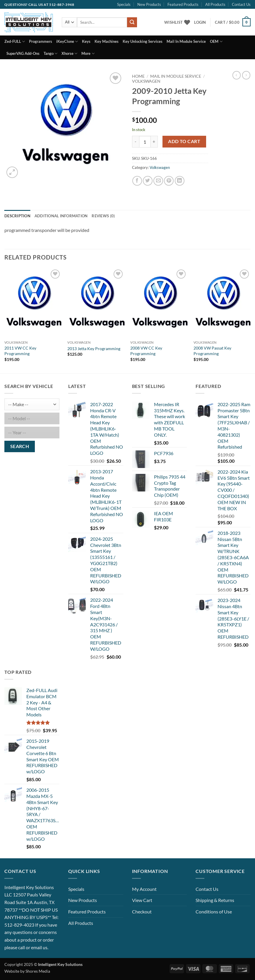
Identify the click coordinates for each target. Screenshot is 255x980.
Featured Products (183, 4)
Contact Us (241, 4)
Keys (86, 41)
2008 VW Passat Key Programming (212, 351)
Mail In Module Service (186, 41)
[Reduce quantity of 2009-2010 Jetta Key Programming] (136, 142)
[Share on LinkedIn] (180, 181)
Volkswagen (146, 81)
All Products (215, 4)
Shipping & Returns (215, 900)
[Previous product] (246, 75)
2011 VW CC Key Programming (20, 351)
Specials (124, 4)
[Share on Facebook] (137, 181)
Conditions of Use (214, 912)
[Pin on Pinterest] (169, 181)
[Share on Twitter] (148, 181)
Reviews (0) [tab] (103, 216)
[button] (200, 22)
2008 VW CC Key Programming (146, 351)
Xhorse (69, 54)
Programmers (41, 41)
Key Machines (107, 41)
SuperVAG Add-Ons (23, 53)
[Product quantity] (145, 142)
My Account (144, 889)
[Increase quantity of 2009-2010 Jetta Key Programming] (154, 142)
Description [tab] (17, 216)
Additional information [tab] (61, 216)
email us (39, 947)
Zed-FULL (15, 41)
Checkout (142, 912)
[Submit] (132, 22)
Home (138, 76)
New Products (149, 4)
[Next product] (237, 75)
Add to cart (184, 141)
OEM (216, 41)
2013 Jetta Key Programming (94, 349)
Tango (51, 54)
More (88, 54)
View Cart (142, 900)
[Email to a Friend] (158, 181)
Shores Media (38, 971)
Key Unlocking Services (143, 41)
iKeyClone (67, 41)
